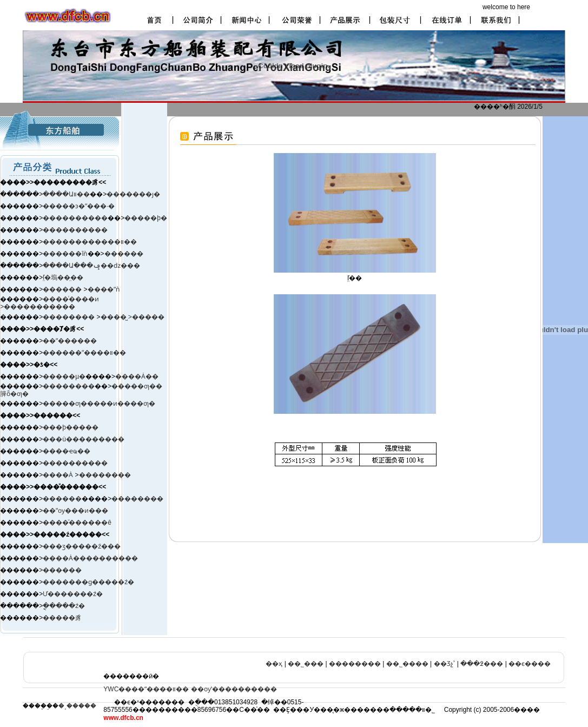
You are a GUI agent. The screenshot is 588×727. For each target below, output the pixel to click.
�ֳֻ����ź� (64, 606)
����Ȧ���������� (90, 558)
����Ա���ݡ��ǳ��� (91, 266)
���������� (75, 218)
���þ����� (71, 427)
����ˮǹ (104, 289)
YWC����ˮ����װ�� (146, 689)
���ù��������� (84, 439)
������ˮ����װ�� (84, 353)
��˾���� (407, 664)
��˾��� (306, 664)
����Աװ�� (66, 194)
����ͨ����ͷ (71, 299)
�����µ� (64, 376)
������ (124, 254)
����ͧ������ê (77, 523)
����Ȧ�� (137, 376)
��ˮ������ (70, 341)
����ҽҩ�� (67, 451)
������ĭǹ (65, 254)
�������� (70, 317)
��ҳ (274, 664)
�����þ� (146, 218)
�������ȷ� (133, 194)
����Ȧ (58, 475)
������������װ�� (90, 242)
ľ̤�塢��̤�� (63, 277)
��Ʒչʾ (445, 664)
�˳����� (77, 706)
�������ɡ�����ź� (88, 582)
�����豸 (62, 618)
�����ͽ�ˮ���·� (79, 206)
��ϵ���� (530, 664)
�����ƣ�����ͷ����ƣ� (99, 404)
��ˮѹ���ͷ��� (75, 511)
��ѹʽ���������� (234, 689)
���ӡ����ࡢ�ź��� (82, 546)
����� (148, 317)
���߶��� (482, 664)
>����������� (38, 307)
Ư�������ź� (73, 594)
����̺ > (116, 317)
